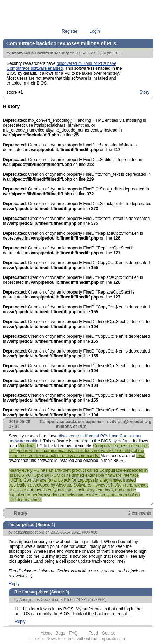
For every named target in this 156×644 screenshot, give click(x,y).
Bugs (60, 633)
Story (144, 92)
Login (94, 31)
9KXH (96, 14)
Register (70, 31)
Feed (93, 633)
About (46, 633)
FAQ (73, 633)
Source (109, 633)
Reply (21, 513)
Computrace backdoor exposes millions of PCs (61, 43)
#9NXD (90, 532)
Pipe (82, 14)
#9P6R (99, 599)
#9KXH (114, 53)
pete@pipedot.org (29, 532)
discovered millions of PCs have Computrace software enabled (62, 66)
